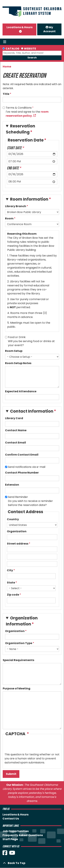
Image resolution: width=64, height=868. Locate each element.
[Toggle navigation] (5, 42)
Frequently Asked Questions (23, 835)
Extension (12, 485)
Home (7, 67)
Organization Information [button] (22, 621)
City (10, 570)
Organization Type (19, 643)
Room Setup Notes (18, 363)
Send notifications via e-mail (27, 467)
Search (32, 58)
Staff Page (10, 839)
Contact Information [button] (32, 411)
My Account (49, 29)
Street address (18, 544)
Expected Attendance (21, 391)
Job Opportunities (16, 831)
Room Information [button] (29, 199)
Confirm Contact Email (22, 455)
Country (13, 519)
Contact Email (15, 443)
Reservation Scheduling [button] (21, 129)
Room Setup (14, 351)
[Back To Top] (32, 863)
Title (6, 94)
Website (30, 49)
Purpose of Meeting (17, 688)
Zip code (13, 595)
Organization (17, 531)
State (11, 583)
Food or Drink (17, 337)
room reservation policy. (27, 114)
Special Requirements (18, 660)
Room (9, 218)
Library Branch (16, 206)
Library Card (14, 418)
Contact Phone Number (22, 473)
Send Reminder (18, 497)
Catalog (12, 49)
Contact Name (16, 430)
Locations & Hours (20, 27)
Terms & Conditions (19, 108)
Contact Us (11, 819)
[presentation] (30, 746)
